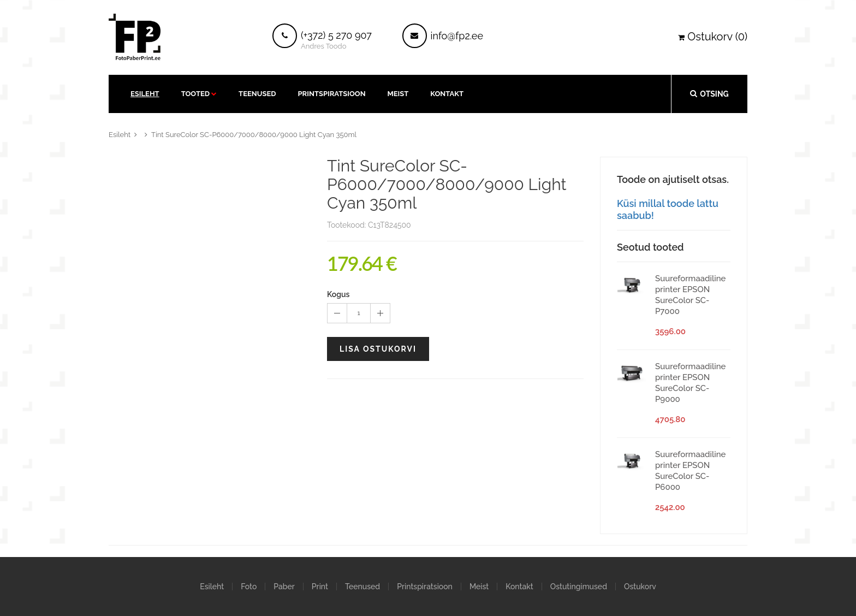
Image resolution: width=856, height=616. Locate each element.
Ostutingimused (579, 587)
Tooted (195, 94)
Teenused (257, 94)
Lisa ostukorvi (378, 349)
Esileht (145, 94)
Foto (249, 587)
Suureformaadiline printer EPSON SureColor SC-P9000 (690, 383)
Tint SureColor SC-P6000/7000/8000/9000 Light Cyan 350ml (254, 135)
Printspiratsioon (332, 94)
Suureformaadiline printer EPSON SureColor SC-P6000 (690, 471)
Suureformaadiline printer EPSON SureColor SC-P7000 (690, 295)
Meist (398, 94)
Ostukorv (640, 587)
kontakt (447, 94)
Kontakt (519, 587)
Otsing (709, 94)
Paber (284, 587)
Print (320, 587)
